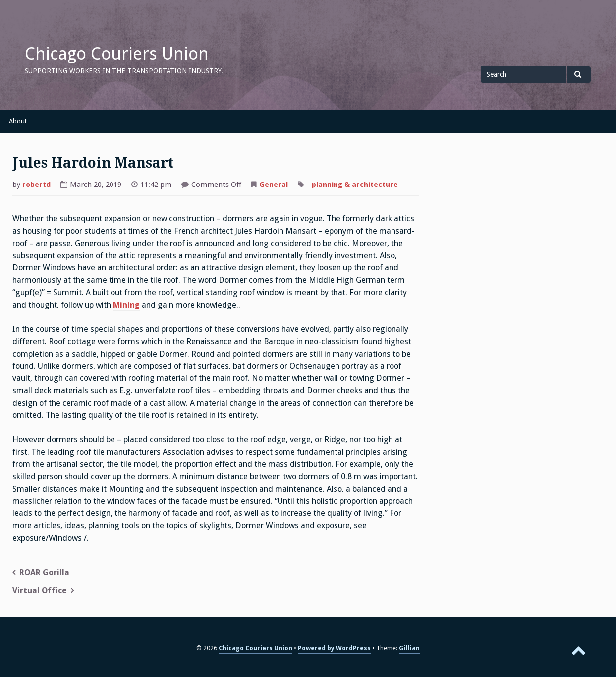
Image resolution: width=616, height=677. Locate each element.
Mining (126, 305)
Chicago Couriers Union (117, 54)
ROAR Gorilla (44, 573)
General (274, 185)
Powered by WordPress (334, 648)
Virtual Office (40, 590)
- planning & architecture (352, 185)
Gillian (409, 648)
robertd (36, 185)
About (18, 121)
